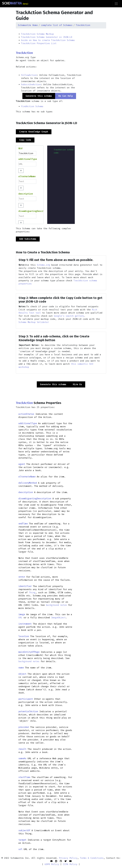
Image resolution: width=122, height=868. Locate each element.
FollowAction (29, 75)
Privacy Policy (68, 858)
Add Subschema (28, 239)
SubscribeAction (31, 84)
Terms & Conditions (92, 858)
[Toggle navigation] (116, 4)
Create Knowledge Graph (34, 132)
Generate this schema (53, 384)
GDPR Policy (52, 864)
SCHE (15, 3)
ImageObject (58, 618)
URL (20, 618)
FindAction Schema (32, 106)
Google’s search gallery (69, 316)
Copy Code (25, 140)
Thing (32, 593)
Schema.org (43, 265)
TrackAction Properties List (39, 43)
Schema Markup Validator (34, 322)
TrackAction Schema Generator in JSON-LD (47, 37)
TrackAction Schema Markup (37, 34)
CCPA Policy (70, 864)
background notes (56, 605)
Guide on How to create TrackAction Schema (48, 40)
